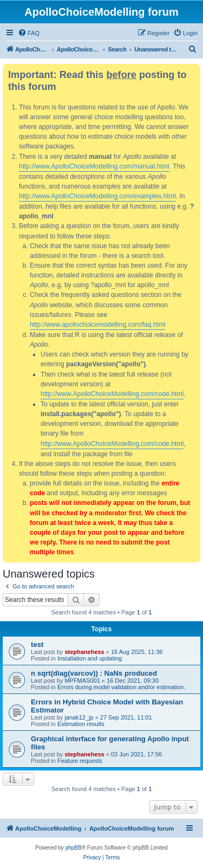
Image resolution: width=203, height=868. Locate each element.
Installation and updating (90, 658)
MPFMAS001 (82, 681)
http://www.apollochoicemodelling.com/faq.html (98, 325)
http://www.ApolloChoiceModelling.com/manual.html (94, 166)
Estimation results (81, 724)
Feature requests (80, 761)
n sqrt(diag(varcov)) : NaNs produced (94, 673)
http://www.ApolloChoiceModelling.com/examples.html (97, 196)
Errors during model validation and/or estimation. (122, 687)
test (37, 644)
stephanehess (84, 652)
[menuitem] (29, 33)
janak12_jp (79, 717)
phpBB (74, 848)
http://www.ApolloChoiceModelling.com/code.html (112, 394)
